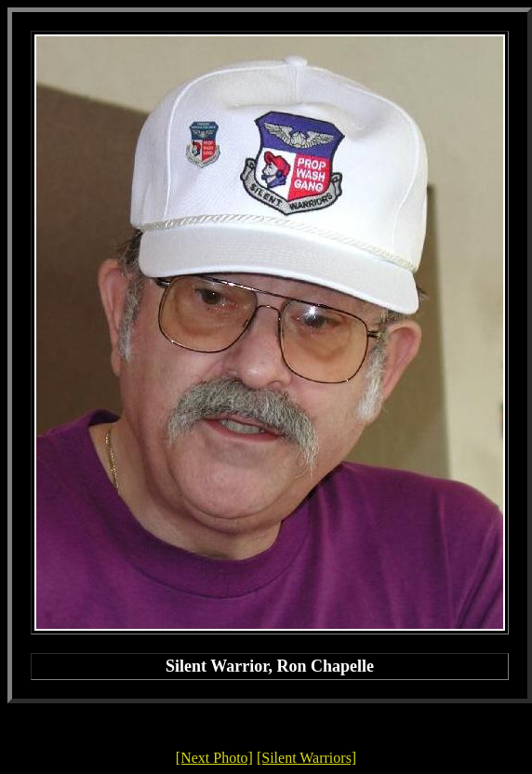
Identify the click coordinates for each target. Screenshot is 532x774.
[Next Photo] (214, 758)
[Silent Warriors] (306, 758)
